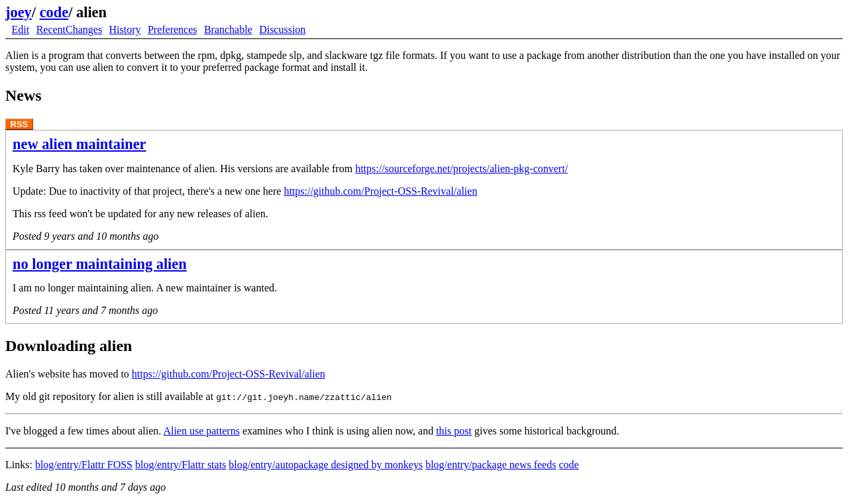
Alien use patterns (201, 431)
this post (454, 431)
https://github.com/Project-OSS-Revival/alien (380, 191)
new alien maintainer (79, 144)
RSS (20, 124)
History (125, 29)
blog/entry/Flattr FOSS (84, 465)
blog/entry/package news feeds (491, 465)
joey (19, 12)
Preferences (173, 29)
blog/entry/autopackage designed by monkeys (326, 465)
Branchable (228, 29)
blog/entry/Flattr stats (181, 465)
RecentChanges (70, 29)
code (54, 12)
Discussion (282, 29)
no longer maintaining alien (100, 264)
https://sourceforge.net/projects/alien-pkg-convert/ (461, 169)
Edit (21, 29)
